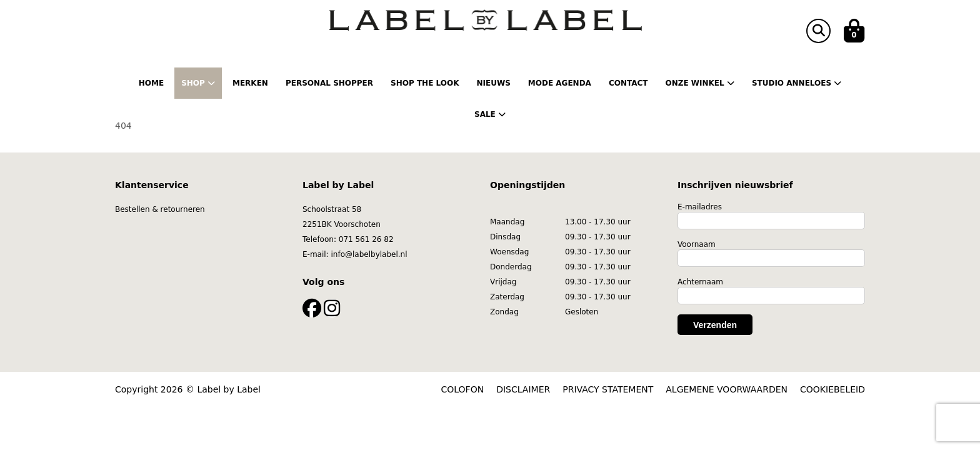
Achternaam (700, 282)
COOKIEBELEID (832, 389)
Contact (628, 83)
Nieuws (493, 83)
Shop (198, 83)
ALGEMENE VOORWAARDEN (727, 389)
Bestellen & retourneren (160, 209)
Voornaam (697, 244)
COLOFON (463, 389)
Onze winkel (699, 83)
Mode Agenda (560, 83)
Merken (250, 83)
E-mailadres (700, 207)
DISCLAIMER (523, 389)
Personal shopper (329, 83)
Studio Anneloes (797, 83)
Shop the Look (425, 83)
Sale (490, 114)
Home (151, 83)
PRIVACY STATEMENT (608, 389)
